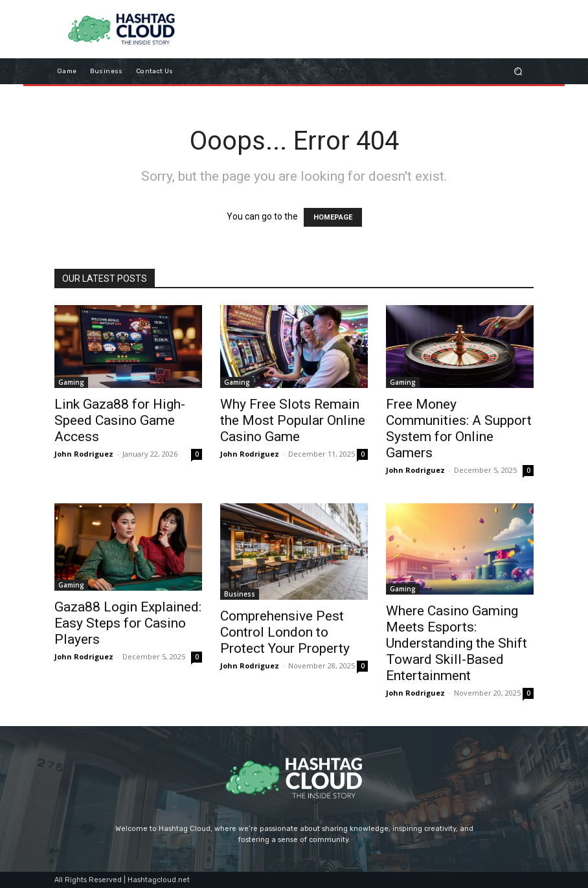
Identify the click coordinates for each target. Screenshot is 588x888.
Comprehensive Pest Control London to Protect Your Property (285, 632)
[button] (518, 72)
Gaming (71, 382)
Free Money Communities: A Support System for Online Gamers (459, 428)
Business (240, 594)
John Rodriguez (84, 454)
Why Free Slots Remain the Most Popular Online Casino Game (293, 420)
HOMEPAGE (333, 217)
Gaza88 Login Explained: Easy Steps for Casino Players (128, 623)
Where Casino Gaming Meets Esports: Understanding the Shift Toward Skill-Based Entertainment (457, 643)
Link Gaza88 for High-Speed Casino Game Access (120, 420)
